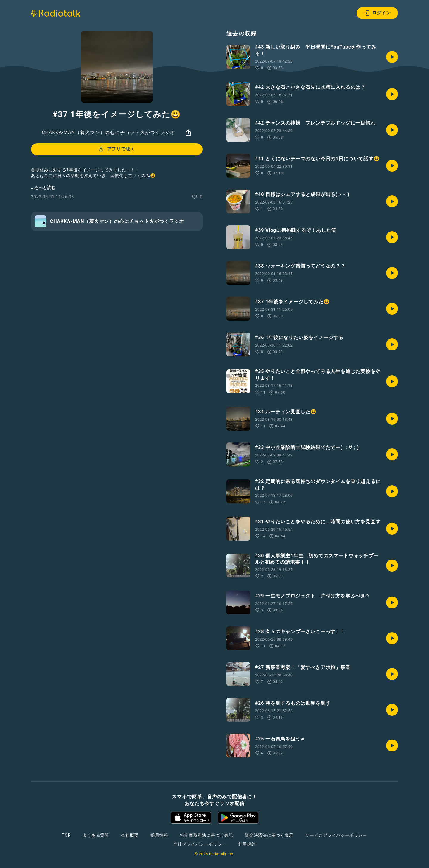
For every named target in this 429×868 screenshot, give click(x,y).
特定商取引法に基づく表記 (206, 835)
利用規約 (247, 844)
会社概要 (130, 835)
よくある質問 (96, 835)
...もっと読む (43, 187)
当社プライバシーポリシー (200, 844)
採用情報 (159, 835)
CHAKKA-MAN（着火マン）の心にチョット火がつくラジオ (108, 132)
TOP (66, 835)
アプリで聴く (116, 149)
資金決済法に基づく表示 (269, 835)
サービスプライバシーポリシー (336, 835)
